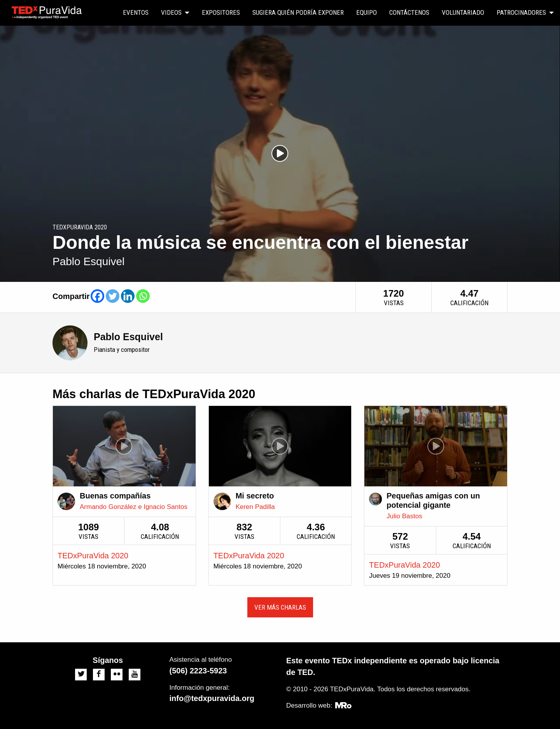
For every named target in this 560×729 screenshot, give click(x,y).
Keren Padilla (255, 507)
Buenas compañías (115, 496)
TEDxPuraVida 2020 (93, 556)
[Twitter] (113, 296)
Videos (171, 12)
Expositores (221, 12)
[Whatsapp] (143, 296)
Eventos (136, 12)
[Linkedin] (128, 296)
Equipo (367, 12)
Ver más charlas (280, 607)
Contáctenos (409, 12)
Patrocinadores (521, 12)
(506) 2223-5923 (198, 671)
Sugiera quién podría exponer (298, 12)
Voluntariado (463, 12)
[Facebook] (97, 296)
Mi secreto (255, 496)
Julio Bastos (404, 516)
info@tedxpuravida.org (212, 698)
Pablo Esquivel (128, 337)
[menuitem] (136, 13)
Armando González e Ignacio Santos (134, 507)
